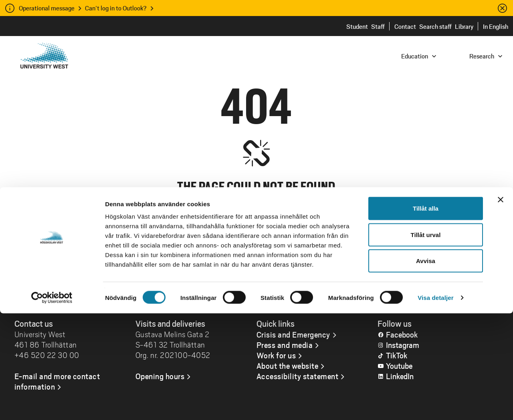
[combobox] (459, 55)
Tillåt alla (426, 315)
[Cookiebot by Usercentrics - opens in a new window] (52, 404)
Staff (378, 26)
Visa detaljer (435, 404)
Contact (405, 26)
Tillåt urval (426, 341)
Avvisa (426, 367)
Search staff (435, 26)
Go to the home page (256, 276)
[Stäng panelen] (501, 306)
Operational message (47, 8)
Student (357, 26)
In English (496, 26)
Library (464, 26)
